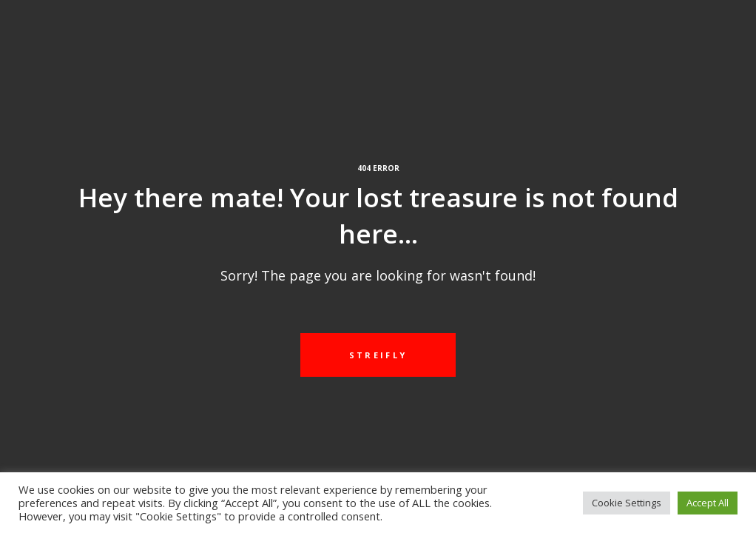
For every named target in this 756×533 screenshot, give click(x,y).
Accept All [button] (708, 503)
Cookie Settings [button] (627, 503)
